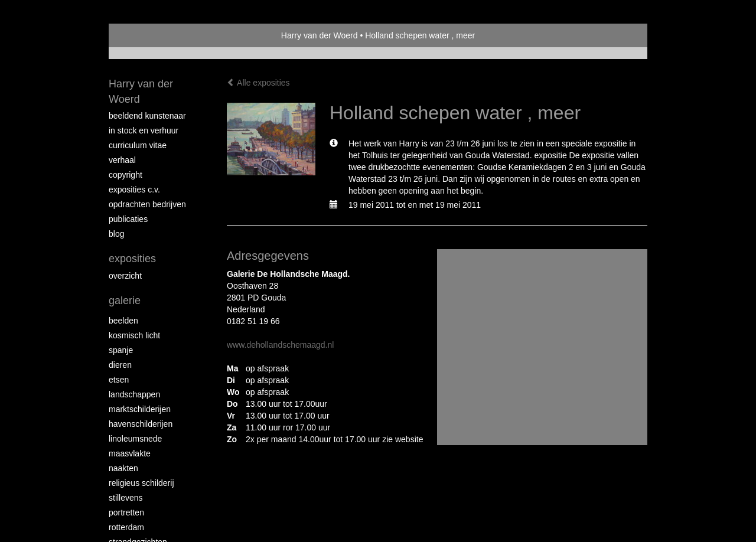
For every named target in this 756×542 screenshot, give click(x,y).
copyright (126, 175)
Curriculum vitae (138, 145)
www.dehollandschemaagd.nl (280, 345)
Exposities (132, 259)
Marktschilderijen (140, 409)
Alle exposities (258, 83)
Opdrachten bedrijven (147, 204)
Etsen (119, 380)
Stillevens (126, 498)
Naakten (123, 468)
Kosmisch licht (134, 335)
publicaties (128, 219)
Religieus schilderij (141, 483)
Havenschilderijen (141, 424)
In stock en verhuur (144, 130)
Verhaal (122, 160)
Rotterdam (126, 527)
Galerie (125, 301)
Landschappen (134, 394)
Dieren (120, 365)
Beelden (123, 321)
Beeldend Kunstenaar (147, 116)
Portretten (126, 512)
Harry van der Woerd (320, 35)
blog (116, 234)
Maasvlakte (130, 453)
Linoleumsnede (135, 439)
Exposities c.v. (134, 190)
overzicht (125, 276)
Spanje (121, 350)
